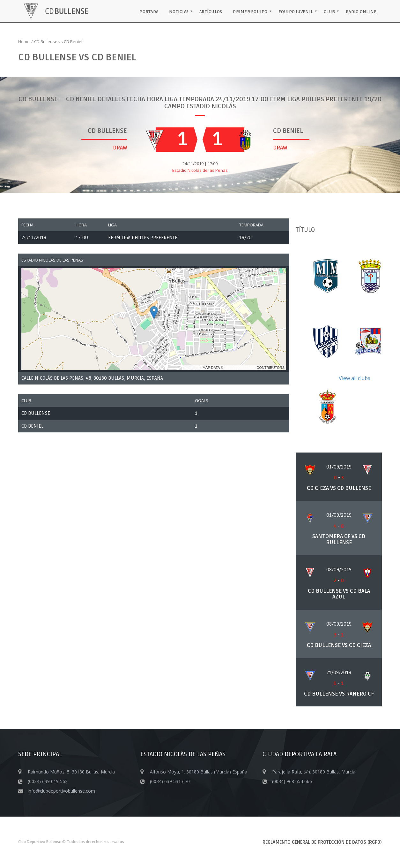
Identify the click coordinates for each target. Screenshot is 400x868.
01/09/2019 (339, 467)
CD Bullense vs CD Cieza (339, 645)
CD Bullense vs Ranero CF (339, 694)
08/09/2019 (339, 570)
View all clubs (355, 378)
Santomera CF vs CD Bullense (339, 539)
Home (24, 42)
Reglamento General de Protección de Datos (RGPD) (322, 842)
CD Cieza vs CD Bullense (339, 488)
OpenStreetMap (240, 368)
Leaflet (192, 368)
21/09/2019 (339, 673)
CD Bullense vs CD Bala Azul (339, 594)
